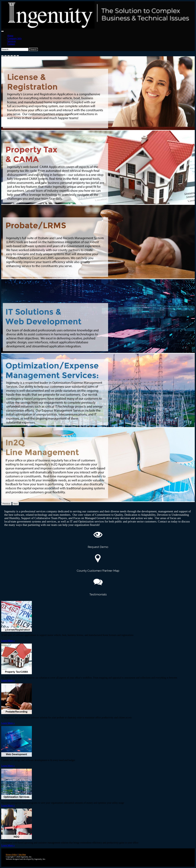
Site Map (22, 855)
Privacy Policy (12, 855)
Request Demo (98, 547)
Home (10, 36)
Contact (11, 44)
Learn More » (8, 641)
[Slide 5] (15, 56)
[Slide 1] (2, 56)
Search (33, 49)
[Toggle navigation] (2, 31)
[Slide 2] (6, 56)
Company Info (14, 38)
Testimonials (98, 594)
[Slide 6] (18, 56)
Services (11, 41)
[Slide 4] (12, 56)
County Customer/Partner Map (98, 571)
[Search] (15, 49)
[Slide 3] (9, 56)
